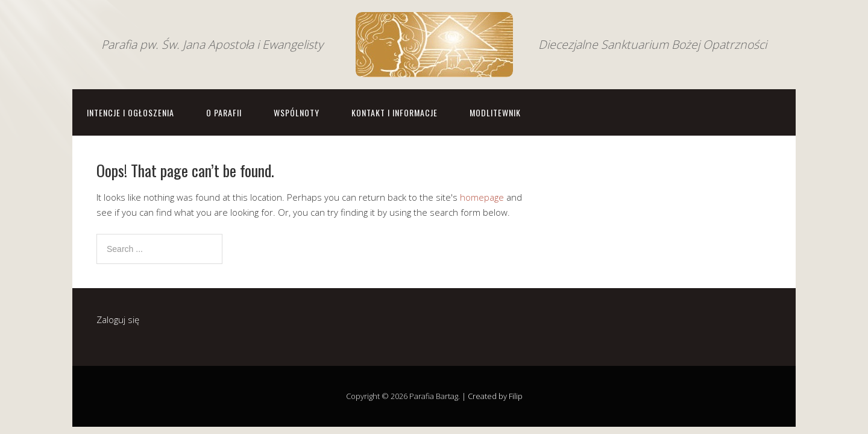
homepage (482, 197)
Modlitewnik (495, 112)
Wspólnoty (297, 112)
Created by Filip (495, 396)
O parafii (224, 112)
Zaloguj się (118, 319)
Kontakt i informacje (395, 112)
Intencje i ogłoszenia (131, 112)
